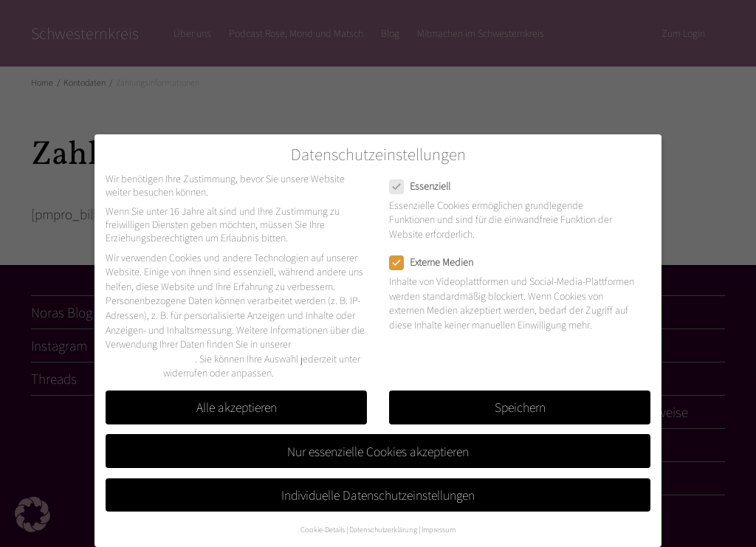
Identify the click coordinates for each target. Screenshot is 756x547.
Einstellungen (133, 373)
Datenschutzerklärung (150, 359)
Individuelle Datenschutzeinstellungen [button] (378, 495)
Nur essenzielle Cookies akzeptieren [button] (378, 451)
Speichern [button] (520, 407)
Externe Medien (436, 262)
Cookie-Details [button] (323, 529)
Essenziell (425, 186)
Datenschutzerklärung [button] (383, 529)
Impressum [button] (439, 529)
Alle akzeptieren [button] (237, 407)
